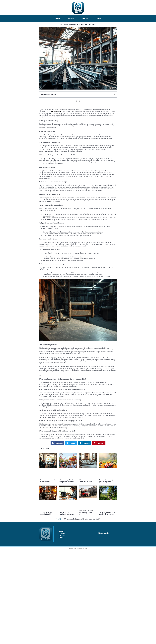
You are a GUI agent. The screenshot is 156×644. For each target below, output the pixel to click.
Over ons (85, 19)
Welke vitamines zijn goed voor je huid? (106, 528)
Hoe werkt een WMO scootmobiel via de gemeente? (87, 599)
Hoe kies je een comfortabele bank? (86, 528)
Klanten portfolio (104, 627)
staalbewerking (56, 111)
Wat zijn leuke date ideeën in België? (46, 607)
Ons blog (71, 19)
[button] (114, 95)
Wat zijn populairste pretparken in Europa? (67, 528)
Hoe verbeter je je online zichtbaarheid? (48, 528)
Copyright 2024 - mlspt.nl (78, 642)
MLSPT (57, 19)
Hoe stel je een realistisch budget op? (67, 607)
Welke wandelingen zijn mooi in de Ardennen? (107, 607)
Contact (99, 19)
